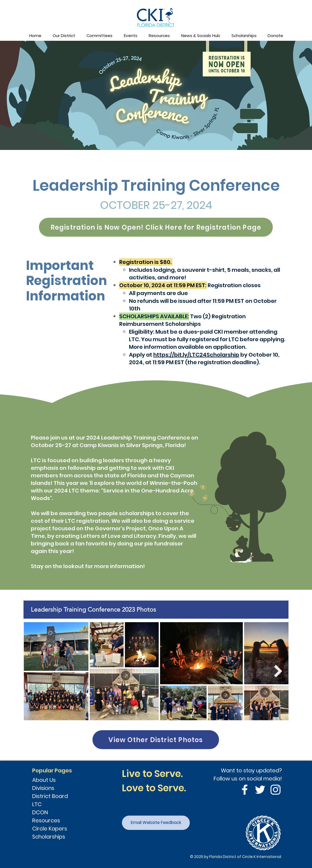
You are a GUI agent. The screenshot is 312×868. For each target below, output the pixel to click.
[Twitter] (260, 790)
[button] (64, 36)
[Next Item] (278, 671)
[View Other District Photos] (156, 740)
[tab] (156, 610)
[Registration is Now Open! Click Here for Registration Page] (156, 227)
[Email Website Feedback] (156, 823)
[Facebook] (245, 790)
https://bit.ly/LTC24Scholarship (196, 355)
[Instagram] (276, 790)
